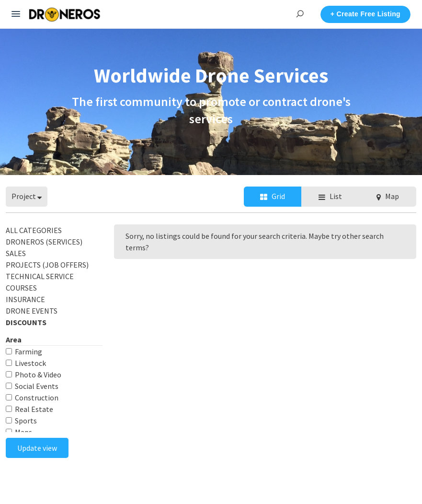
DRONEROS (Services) (44, 242)
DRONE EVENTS (32, 311)
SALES (16, 253)
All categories (34, 230)
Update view (37, 448)
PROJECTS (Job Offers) (47, 265)
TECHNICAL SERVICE (40, 276)
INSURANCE (25, 299)
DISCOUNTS (26, 322)
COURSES (21, 288)
